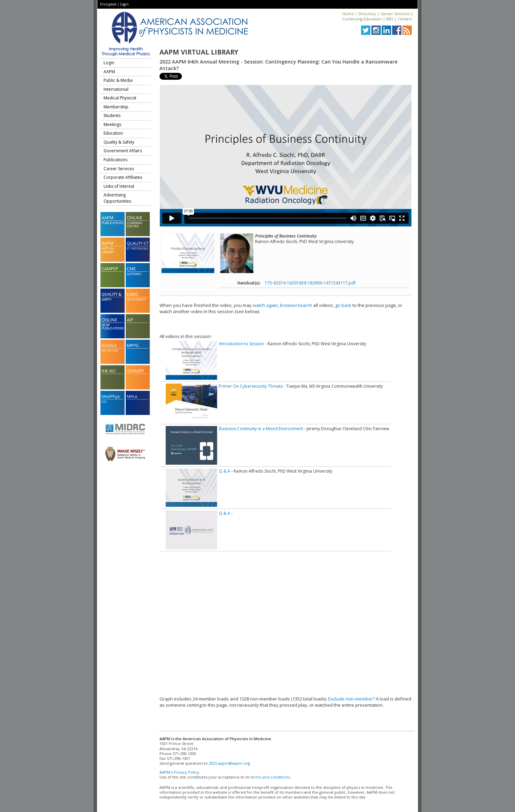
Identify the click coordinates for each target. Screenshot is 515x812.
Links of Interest (119, 186)
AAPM (109, 72)
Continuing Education (362, 19)
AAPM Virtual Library (199, 52)
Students (112, 115)
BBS (390, 19)
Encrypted (108, 4)
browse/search (296, 305)
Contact (405, 19)
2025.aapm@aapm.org (229, 763)
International (116, 89)
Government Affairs (123, 151)
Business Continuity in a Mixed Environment (261, 429)
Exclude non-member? (352, 699)
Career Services (395, 14)
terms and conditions (270, 777)
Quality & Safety (119, 142)
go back (343, 305)
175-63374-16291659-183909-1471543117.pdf (310, 283)
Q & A (225, 471)
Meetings (112, 124)
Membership (116, 107)
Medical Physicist (120, 98)
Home (348, 14)
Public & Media (118, 80)
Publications (115, 160)
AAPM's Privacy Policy (179, 772)
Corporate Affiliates (123, 177)
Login (124, 4)
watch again (265, 305)
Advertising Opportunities (117, 198)
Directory (367, 14)
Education (113, 133)
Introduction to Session (241, 344)
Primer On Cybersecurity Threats (251, 386)
